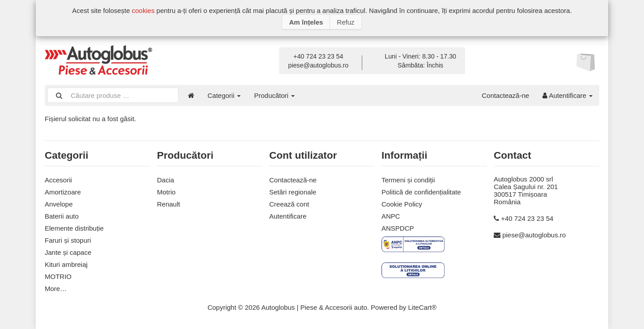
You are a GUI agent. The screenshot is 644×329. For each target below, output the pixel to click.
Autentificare (568, 95)
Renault (169, 204)
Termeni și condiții (408, 180)
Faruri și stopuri (68, 240)
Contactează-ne (505, 95)
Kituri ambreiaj (66, 264)
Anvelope (59, 204)
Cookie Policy (402, 204)
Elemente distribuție (74, 228)
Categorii (224, 95)
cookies (143, 11)
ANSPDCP (398, 228)
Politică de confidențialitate (421, 192)
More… (56, 289)
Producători (274, 95)
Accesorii (58, 180)
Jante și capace (68, 252)
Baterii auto (62, 216)
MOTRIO (58, 276)
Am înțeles (306, 22)
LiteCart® (422, 307)
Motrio (166, 192)
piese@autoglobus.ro (318, 65)
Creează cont (289, 204)
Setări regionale (293, 192)
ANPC (391, 216)
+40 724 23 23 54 (318, 56)
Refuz (345, 22)
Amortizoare (63, 192)
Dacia (165, 180)
